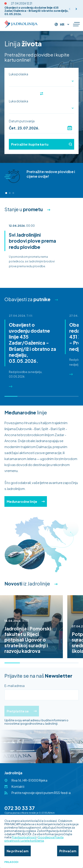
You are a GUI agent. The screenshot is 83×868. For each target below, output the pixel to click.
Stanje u (24, 209)
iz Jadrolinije (27, 584)
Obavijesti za (27, 299)
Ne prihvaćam (18, 851)
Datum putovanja (22, 121)
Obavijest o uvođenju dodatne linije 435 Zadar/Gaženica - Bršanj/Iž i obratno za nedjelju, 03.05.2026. (37, 11)
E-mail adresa (14, 686)
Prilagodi (11, 862)
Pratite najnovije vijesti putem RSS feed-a (41, 793)
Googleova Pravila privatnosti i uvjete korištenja (34, 839)
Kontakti (18, 786)
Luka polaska (18, 74)
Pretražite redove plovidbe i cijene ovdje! (51, 174)
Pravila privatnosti (24, 837)
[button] (76, 9)
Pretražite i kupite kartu (41, 144)
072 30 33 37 (20, 808)
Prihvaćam (68, 851)
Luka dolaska (18, 101)
